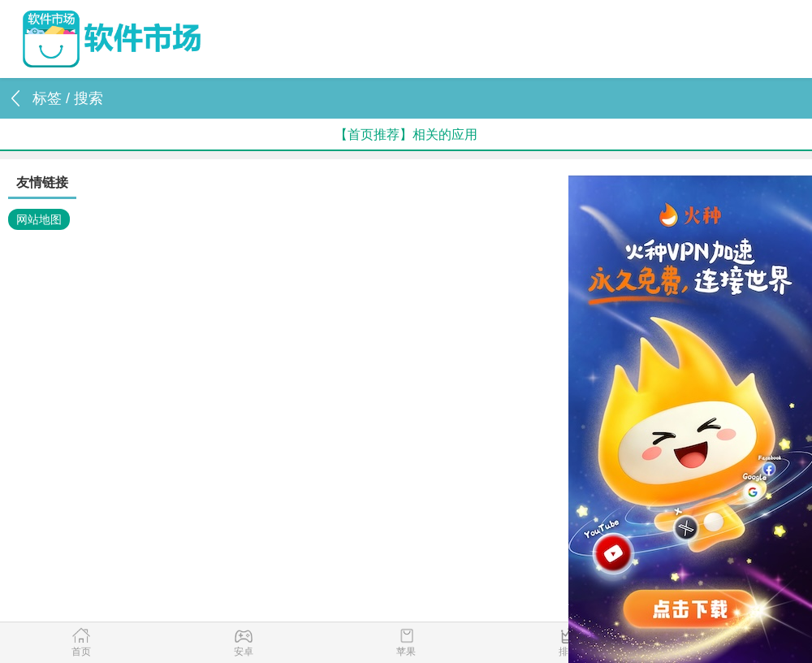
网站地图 (39, 219)
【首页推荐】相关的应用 (406, 134)
